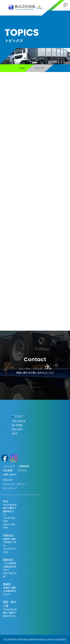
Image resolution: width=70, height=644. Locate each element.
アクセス (22, 470)
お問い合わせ (10, 474)
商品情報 (24, 466)
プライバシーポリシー (15, 484)
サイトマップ (10, 488)
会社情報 (8, 470)
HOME (22, 68)
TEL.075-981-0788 (18, 423)
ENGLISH (8, 480)
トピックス (9, 466)
